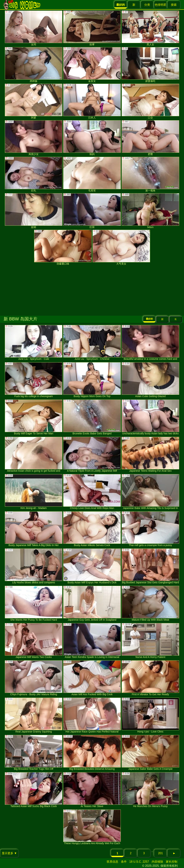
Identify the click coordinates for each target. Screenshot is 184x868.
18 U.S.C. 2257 (139, 862)
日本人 (92, 101)
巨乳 (34, 175)
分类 (147, 5)
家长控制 (172, 862)
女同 (34, 28)
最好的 (149, 319)
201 (161, 853)
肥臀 (150, 138)
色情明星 (160, 5)
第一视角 (150, 175)
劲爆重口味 (63, 247)
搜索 (174, 5)
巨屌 (92, 211)
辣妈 (92, 138)
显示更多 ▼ (9, 853)
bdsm (150, 211)
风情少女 (34, 138)
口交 (150, 101)
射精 (34, 211)
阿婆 (34, 101)
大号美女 (121, 247)
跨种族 (34, 65)
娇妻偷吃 (150, 65)
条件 (124, 862)
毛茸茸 (92, 175)
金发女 (92, 65)
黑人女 (150, 28)
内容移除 (157, 862)
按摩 (92, 28)
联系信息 (112, 862)
